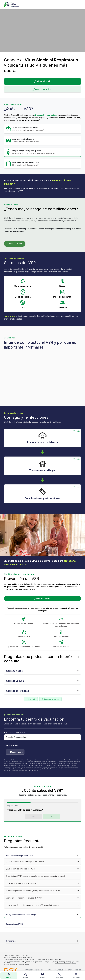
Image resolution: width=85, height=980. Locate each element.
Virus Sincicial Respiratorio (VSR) (20, 856)
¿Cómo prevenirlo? (42, 89)
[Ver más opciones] (76, 976)
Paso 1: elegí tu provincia (14, 732)
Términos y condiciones (34, 970)
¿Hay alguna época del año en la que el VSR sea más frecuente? (33, 905)
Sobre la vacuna (15, 681)
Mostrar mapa (15, 752)
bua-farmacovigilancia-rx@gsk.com (65, 963)
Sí (52, 816)
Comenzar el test (15, 244)
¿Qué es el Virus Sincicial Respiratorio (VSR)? (25, 861)
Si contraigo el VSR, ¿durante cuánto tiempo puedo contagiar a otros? (35, 876)
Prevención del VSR (14, 924)
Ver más (77, 431)
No (33, 816)
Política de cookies (73, 970)
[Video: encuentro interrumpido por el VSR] (42, 30)
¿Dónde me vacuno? (43, 599)
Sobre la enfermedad (18, 691)
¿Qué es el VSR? (43, 81)
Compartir (31, 699)
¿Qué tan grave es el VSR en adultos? (22, 883)
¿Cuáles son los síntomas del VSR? (20, 869)
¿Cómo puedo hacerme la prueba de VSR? (24, 898)
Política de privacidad (54, 970)
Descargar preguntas (50, 699)
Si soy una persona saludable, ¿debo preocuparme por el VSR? (33, 891)
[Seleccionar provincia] (42, 737)
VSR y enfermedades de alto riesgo (21, 915)
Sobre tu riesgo (14, 671)
